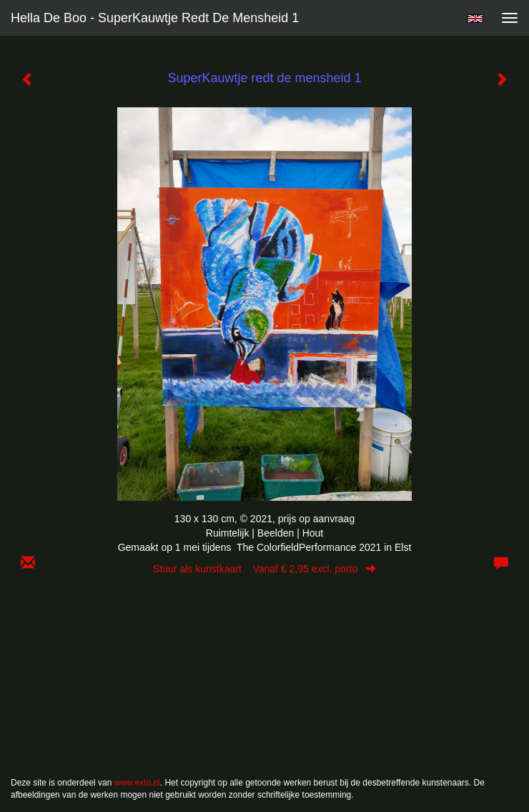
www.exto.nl (137, 783)
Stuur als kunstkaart (264, 569)
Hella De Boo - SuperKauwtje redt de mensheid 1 (155, 18)
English (475, 19)
